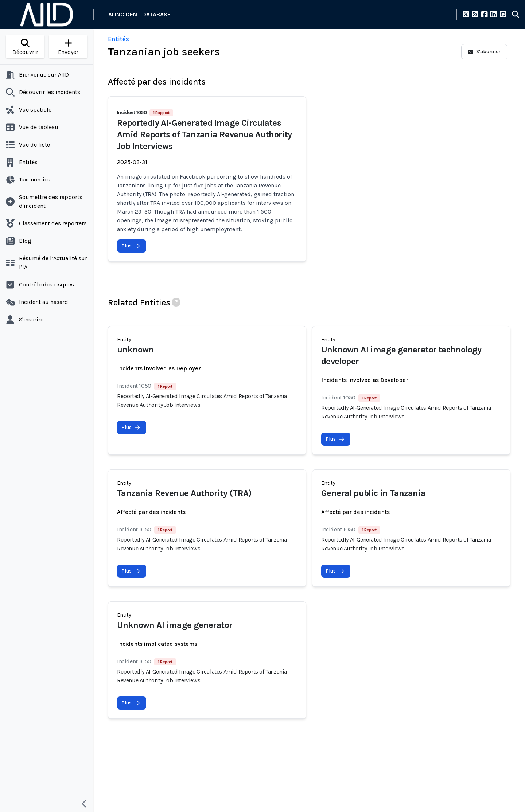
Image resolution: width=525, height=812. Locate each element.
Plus (131, 246)
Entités (118, 39)
